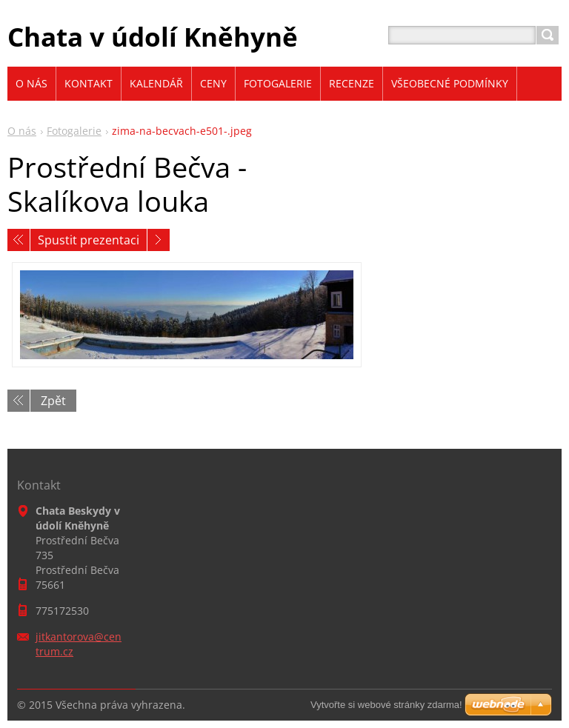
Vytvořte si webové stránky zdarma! (386, 705)
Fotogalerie (74, 131)
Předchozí (19, 240)
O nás (22, 131)
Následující (159, 240)
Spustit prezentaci (89, 240)
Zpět (53, 401)
